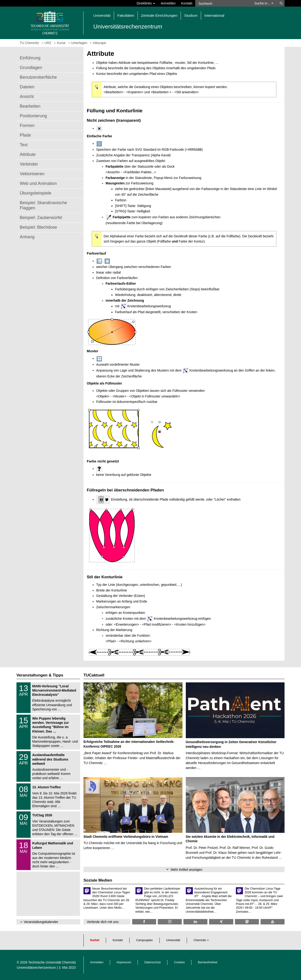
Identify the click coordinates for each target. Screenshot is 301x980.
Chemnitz (200, 940)
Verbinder (29, 164)
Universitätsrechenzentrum (36, 968)
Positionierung (33, 116)
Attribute (28, 154)
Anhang (27, 237)
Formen (27, 126)
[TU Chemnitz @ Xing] (221, 922)
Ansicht (27, 97)
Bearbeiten (30, 106)
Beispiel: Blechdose (38, 227)
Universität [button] (102, 15)
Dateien (27, 87)
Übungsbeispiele (36, 193)
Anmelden (168, 3)
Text (24, 145)
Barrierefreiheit (208, 962)
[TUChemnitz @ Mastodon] (247, 922)
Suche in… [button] (264, 3)
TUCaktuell (94, 675)
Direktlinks (146, 3)
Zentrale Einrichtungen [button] (159, 15)
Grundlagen (31, 68)
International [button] (214, 15)
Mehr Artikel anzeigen (187, 870)
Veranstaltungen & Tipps (40, 675)
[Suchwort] (222, 3)
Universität (173, 940)
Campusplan (145, 940)
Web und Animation (38, 183)
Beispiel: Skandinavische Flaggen (43, 205)
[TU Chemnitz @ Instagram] (170, 922)
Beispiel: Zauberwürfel (41, 218)
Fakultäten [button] (126, 15)
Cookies (179, 962)
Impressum (124, 962)
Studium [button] (191, 15)
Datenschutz (153, 962)
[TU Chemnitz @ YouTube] (273, 922)
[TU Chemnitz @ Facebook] (144, 922)
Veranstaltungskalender (41, 922)
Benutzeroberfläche (38, 77)
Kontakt (187, 3)
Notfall (95, 940)
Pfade (25, 135)
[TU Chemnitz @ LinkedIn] (195, 922)
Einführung (30, 58)
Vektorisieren (32, 174)
